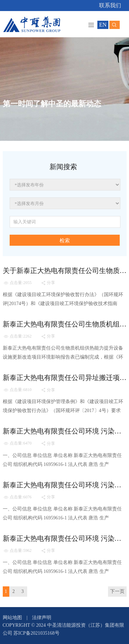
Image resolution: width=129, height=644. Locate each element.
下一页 (117, 591)
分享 (48, 283)
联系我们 (110, 5)
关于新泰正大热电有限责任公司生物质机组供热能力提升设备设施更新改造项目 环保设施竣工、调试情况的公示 (65, 271)
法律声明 (42, 618)
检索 (65, 241)
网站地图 (12, 618)
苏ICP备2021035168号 (36, 633)
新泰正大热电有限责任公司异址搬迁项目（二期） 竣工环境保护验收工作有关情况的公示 (65, 378)
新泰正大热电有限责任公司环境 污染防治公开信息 (65, 431)
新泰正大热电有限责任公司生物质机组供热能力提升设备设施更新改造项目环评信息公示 (65, 324)
